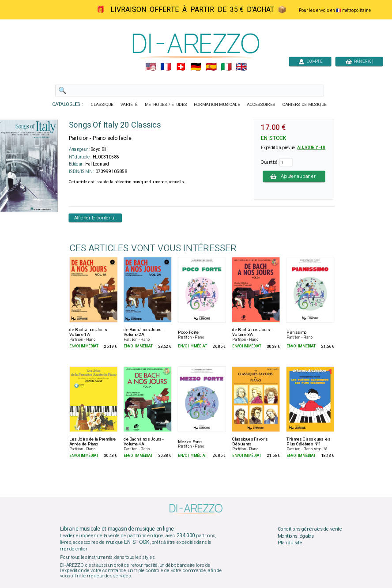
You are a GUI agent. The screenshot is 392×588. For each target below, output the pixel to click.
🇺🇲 (151, 67)
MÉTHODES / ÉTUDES (166, 105)
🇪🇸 (211, 67)
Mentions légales (296, 536)
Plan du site (290, 543)
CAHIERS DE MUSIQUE (305, 105)
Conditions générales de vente (310, 529)
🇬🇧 (241, 67)
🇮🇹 (226, 67)
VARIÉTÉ (129, 105)
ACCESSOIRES (261, 105)
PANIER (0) (359, 61)
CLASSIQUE (102, 105)
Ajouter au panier (294, 176)
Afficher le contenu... (96, 218)
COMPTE (310, 61)
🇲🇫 (166, 67)
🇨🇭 (181, 67)
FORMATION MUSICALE (217, 105)
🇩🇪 (196, 67)
